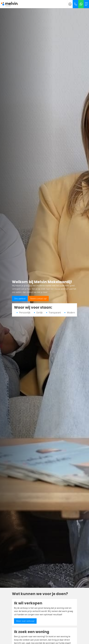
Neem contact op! (38, 299)
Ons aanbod (20, 299)
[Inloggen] (70, 4)
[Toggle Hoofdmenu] (86, 4)
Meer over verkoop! (25, 621)
